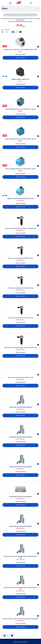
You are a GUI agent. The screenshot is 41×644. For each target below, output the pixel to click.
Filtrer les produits (20, 642)
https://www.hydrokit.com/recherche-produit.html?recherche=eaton (20, 16)
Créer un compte (21, 58)
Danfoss (20, 19)
